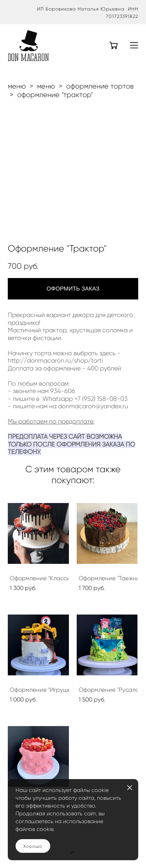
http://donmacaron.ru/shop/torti (55, 360)
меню (17, 86)
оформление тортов (100, 86)
